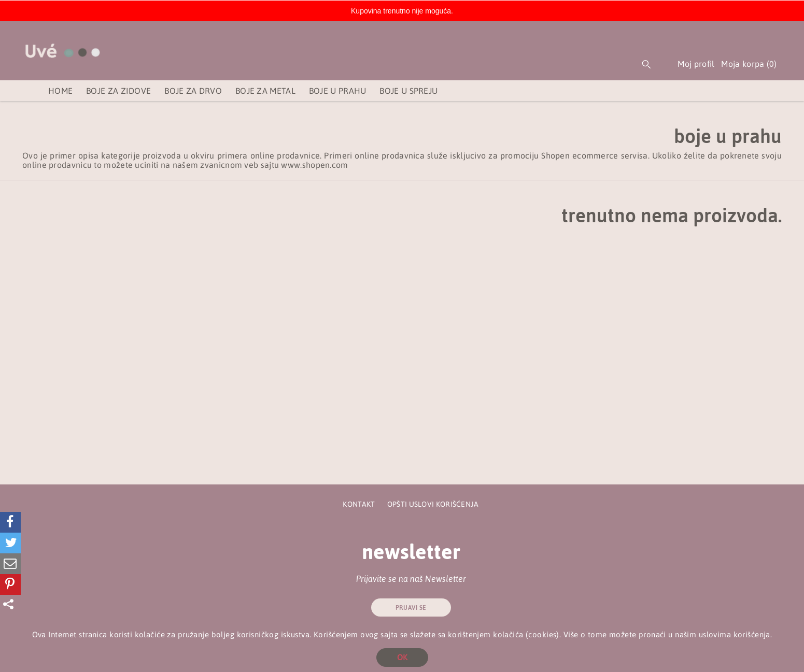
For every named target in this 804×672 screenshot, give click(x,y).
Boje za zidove (118, 91)
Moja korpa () (753, 66)
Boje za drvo (193, 91)
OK (402, 657)
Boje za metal (265, 91)
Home (60, 91)
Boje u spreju (408, 91)
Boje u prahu (338, 91)
